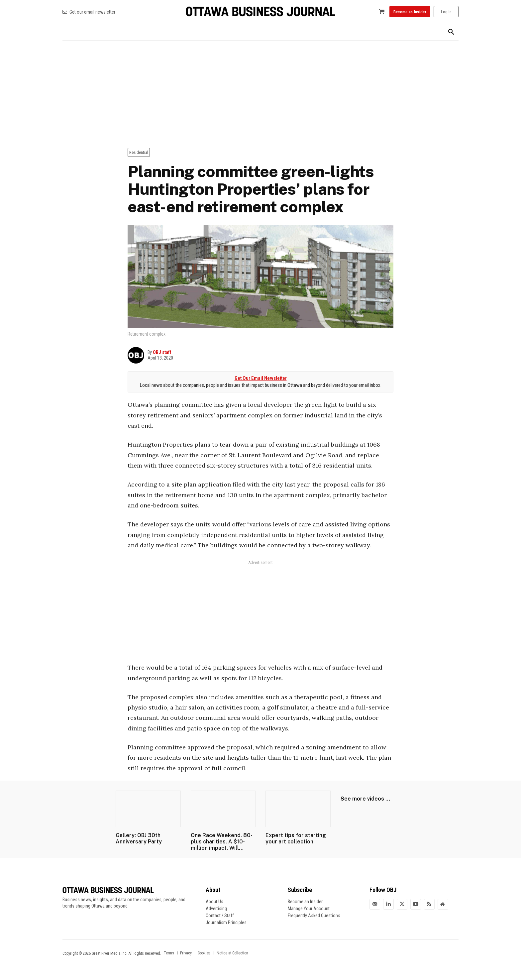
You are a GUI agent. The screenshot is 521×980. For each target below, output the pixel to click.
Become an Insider (305, 902)
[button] (451, 32)
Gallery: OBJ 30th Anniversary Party (139, 838)
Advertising (216, 909)
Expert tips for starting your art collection (296, 838)
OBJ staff (162, 352)
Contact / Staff (220, 916)
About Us (214, 902)
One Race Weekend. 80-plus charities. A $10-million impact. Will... (222, 842)
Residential (139, 152)
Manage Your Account (309, 909)
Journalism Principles (226, 923)
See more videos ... (365, 799)
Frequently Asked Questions (314, 916)
